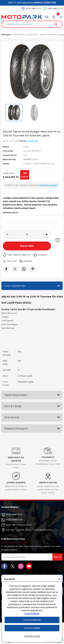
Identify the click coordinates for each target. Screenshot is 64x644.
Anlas (26, 147)
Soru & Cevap (13, 406)
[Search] (32, 24)
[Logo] (22, 17)
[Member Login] (54, 17)
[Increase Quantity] (48, 234)
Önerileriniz (12, 417)
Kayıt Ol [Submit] (58, 557)
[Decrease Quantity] (5, 234)
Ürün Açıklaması (15, 286)
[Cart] (61, 17)
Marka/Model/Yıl (10, 213)
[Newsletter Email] (32, 557)
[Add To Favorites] (58, 240)
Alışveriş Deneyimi (16, 428)
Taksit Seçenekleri (16, 395)
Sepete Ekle (27, 246)
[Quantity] (27, 234)
